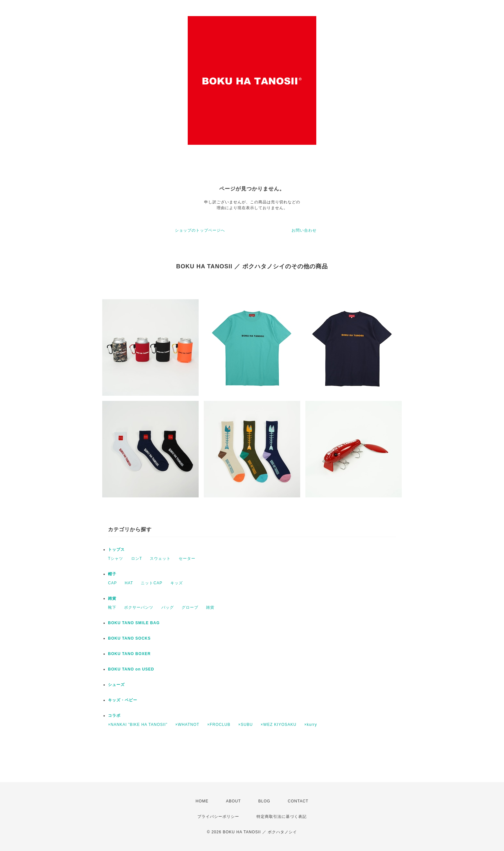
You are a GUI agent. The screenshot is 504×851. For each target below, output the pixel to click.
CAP (113, 583)
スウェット (160, 559)
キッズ (177, 583)
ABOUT (233, 801)
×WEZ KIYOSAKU (279, 725)
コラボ (114, 716)
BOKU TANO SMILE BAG (134, 623)
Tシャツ (116, 559)
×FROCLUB (219, 725)
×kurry (311, 725)
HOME (202, 801)
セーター (187, 559)
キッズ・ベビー (123, 700)
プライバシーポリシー (218, 817)
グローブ (190, 607)
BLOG (264, 801)
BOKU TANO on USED (131, 669)
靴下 (112, 607)
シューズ (116, 685)
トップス (116, 550)
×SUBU (245, 725)
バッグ (168, 607)
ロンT (137, 559)
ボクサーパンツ (139, 607)
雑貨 (112, 598)
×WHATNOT (187, 725)
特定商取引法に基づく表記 (282, 817)
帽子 (112, 574)
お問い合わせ (304, 230)
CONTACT (298, 801)
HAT (129, 583)
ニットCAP (152, 583)
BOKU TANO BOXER (129, 654)
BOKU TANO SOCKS (129, 638)
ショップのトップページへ (200, 230)
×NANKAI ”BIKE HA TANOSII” (138, 725)
